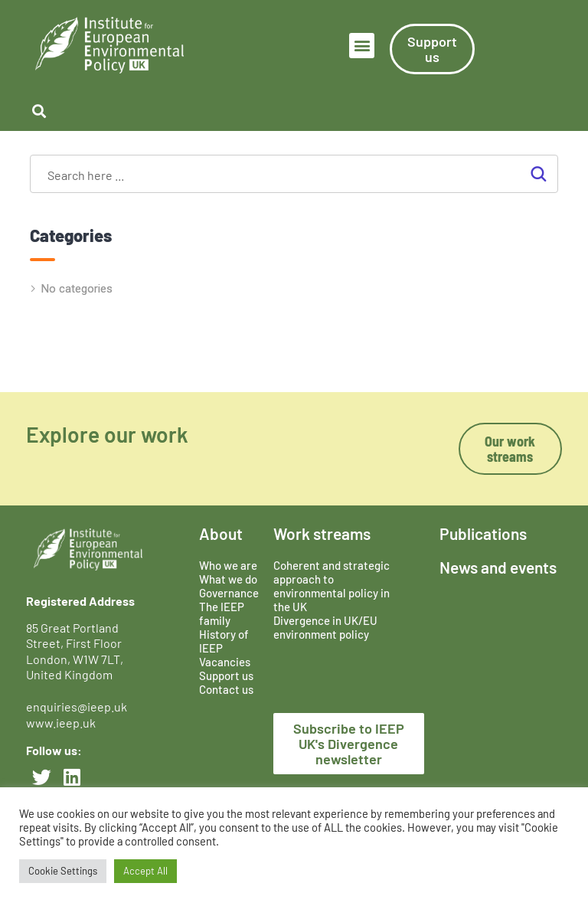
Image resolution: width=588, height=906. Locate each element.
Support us (226, 675)
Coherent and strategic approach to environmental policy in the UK (332, 586)
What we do (228, 579)
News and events (498, 567)
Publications (483, 533)
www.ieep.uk (61, 723)
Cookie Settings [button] (63, 871)
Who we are (228, 565)
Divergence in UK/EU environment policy (325, 627)
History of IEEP (224, 641)
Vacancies (225, 662)
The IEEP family (222, 613)
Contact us (226, 689)
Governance (229, 593)
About (221, 533)
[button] (362, 46)
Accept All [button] (145, 871)
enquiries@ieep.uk (79, 706)
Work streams (322, 533)
